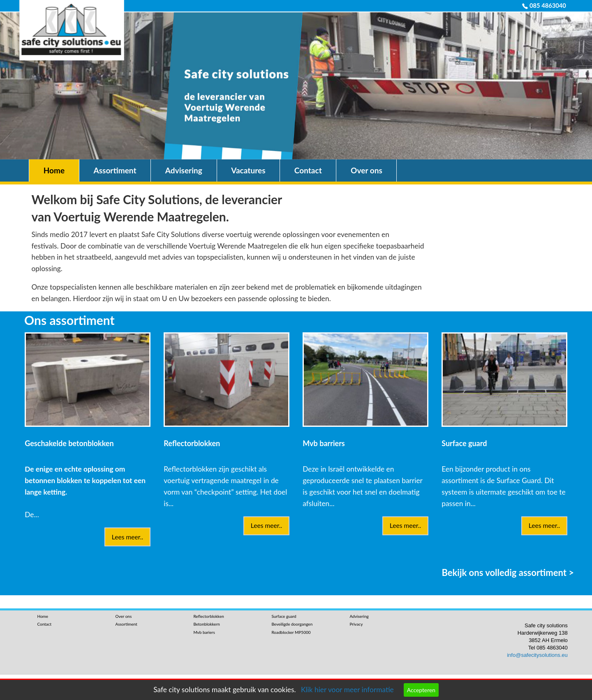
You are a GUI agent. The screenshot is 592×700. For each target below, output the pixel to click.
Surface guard (284, 616)
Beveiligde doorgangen (292, 624)
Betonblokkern (206, 624)
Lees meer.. (127, 537)
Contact (308, 170)
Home (54, 170)
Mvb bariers (204, 632)
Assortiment (115, 170)
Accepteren (421, 690)
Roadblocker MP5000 (291, 632)
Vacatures (248, 170)
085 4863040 (548, 6)
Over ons (367, 170)
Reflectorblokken (208, 616)
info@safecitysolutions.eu (537, 655)
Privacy (356, 624)
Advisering (184, 170)
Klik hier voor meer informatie (347, 690)
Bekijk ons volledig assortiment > (508, 572)
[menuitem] (54, 171)
